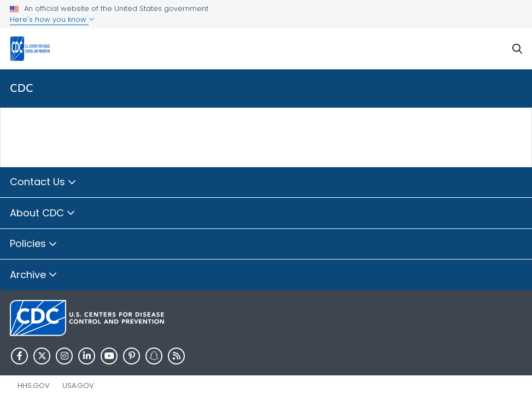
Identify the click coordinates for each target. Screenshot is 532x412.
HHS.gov (34, 385)
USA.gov (78, 385)
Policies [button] (34, 244)
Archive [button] (34, 275)
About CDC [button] (43, 214)
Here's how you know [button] (52, 19)
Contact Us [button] (43, 183)
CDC (22, 88)
